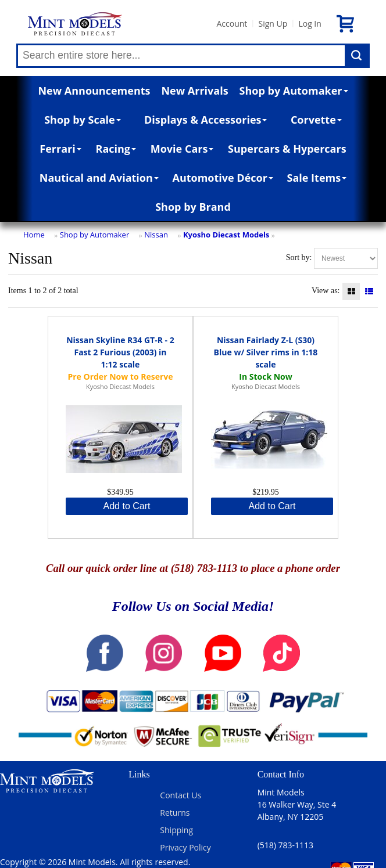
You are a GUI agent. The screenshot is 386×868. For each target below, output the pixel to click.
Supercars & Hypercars (287, 149)
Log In (310, 24)
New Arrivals (194, 91)
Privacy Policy (185, 847)
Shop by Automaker (294, 91)
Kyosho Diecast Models (226, 235)
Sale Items (317, 178)
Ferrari (60, 149)
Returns (175, 813)
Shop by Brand (193, 207)
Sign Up (273, 24)
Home (34, 235)
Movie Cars (182, 149)
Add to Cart (127, 506)
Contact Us (181, 795)
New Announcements (94, 91)
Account (232, 24)
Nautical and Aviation (99, 178)
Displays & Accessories (205, 120)
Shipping (176, 830)
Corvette (316, 120)
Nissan (156, 235)
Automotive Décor (222, 178)
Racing (116, 149)
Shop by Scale (82, 120)
